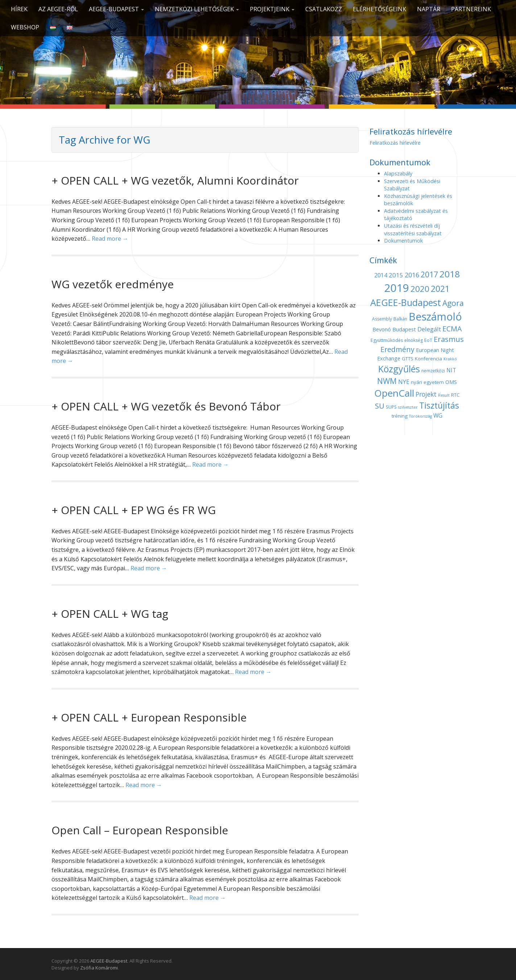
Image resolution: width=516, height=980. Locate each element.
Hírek (19, 9)
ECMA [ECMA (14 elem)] (452, 329)
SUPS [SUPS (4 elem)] (391, 407)
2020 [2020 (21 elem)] (420, 289)
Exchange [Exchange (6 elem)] (389, 358)
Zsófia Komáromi (99, 968)
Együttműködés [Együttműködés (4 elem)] (387, 340)
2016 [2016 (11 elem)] (412, 275)
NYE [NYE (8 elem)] (404, 382)
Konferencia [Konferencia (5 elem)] (428, 359)
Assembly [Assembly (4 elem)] (382, 319)
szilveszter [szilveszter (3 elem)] (408, 407)
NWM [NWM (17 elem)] (387, 381)
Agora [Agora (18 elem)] (453, 303)
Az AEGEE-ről (58, 9)
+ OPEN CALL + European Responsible (149, 717)
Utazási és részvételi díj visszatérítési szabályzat (413, 230)
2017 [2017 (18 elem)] (429, 274)
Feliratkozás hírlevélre (395, 143)
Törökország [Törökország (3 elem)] (420, 416)
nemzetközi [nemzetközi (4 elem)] (433, 371)
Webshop (25, 27)
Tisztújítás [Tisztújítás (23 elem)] (439, 406)
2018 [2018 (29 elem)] (450, 274)
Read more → (110, 239)
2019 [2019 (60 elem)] (397, 288)
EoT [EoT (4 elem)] (428, 340)
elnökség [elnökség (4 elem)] (414, 340)
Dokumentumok (403, 241)
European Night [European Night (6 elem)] (435, 350)
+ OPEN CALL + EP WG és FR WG (134, 510)
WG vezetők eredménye (113, 284)
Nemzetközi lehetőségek (197, 9)
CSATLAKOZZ (324, 9)
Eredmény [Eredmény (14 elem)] (397, 349)
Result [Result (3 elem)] (444, 395)
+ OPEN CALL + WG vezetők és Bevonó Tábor (166, 406)
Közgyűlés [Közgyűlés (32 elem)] (399, 369)
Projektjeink (272, 9)
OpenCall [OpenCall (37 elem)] (394, 393)
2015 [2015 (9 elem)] (396, 275)
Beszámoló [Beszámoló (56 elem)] (435, 316)
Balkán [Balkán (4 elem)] (400, 319)
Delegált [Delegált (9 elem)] (429, 329)
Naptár (429, 9)
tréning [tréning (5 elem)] (400, 416)
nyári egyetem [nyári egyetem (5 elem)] (427, 382)
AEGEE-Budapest (116, 9)
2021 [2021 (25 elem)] (440, 289)
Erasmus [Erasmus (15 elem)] (449, 339)
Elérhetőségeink (379, 9)
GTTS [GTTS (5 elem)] (408, 359)
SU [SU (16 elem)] (380, 406)
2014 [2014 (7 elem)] (381, 275)
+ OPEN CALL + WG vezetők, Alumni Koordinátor (175, 180)
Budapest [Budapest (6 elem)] (404, 329)
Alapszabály (398, 173)
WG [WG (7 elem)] (438, 416)
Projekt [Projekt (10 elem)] (426, 394)
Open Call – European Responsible (140, 830)
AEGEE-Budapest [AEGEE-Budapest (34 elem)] (406, 302)
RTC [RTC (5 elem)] (455, 395)
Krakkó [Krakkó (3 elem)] (450, 359)
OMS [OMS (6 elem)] (451, 382)
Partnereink (471, 9)
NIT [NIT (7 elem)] (451, 370)
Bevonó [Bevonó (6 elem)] (382, 329)
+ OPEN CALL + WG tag (110, 614)
